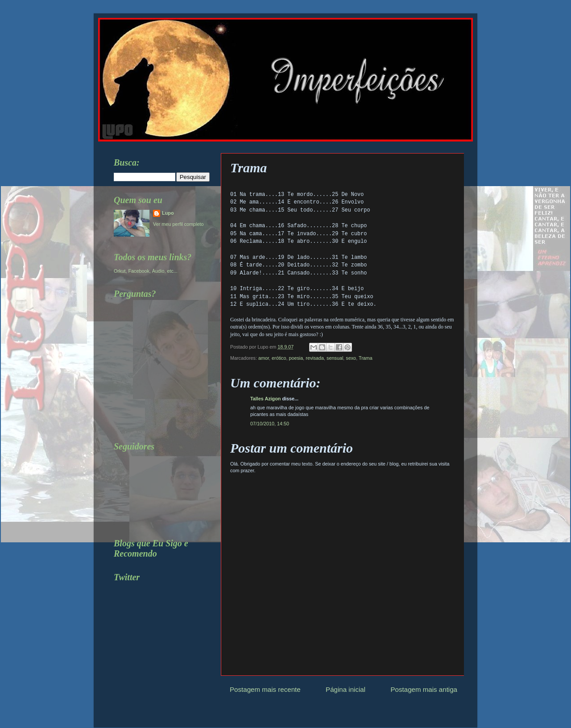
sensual (335, 358)
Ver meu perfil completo (178, 224)
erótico (279, 358)
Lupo (168, 213)
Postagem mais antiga (424, 689)
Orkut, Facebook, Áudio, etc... (146, 271)
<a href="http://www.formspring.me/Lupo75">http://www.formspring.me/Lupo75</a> (154, 365)
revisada (315, 358)
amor (264, 358)
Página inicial (345, 689)
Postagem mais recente (265, 689)
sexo (351, 358)
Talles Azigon (265, 399)
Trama (366, 358)
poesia (296, 358)
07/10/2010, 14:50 (270, 424)
